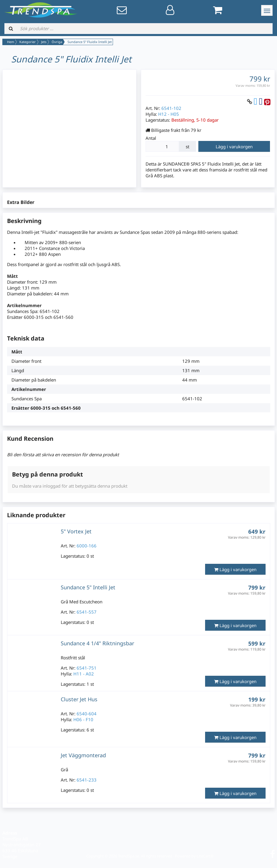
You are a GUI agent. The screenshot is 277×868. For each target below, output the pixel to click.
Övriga (57, 42)
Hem (11, 42)
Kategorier (28, 42)
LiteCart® (205, 856)
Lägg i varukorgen (234, 147)
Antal (151, 138)
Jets (44, 42)
